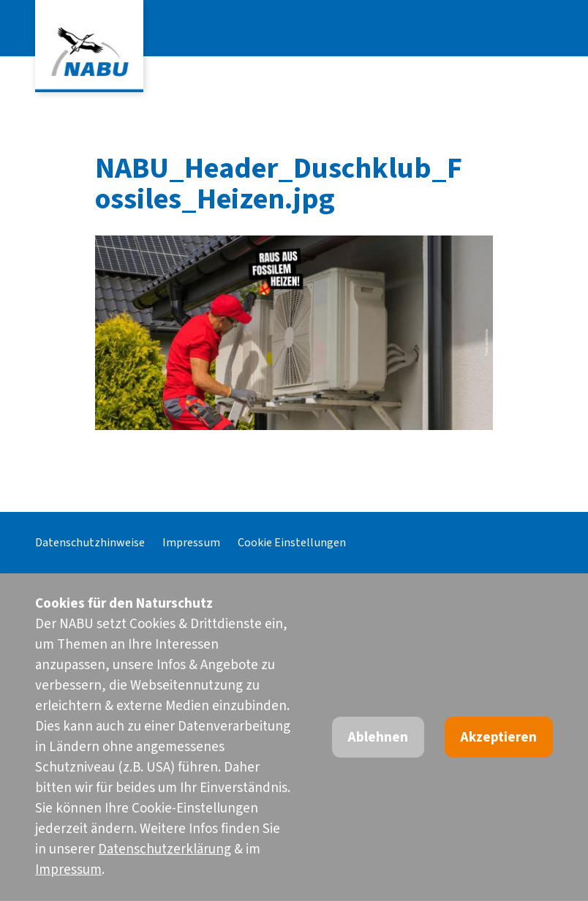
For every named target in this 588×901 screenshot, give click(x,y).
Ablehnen (378, 738)
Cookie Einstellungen (292, 542)
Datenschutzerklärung (165, 849)
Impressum (191, 542)
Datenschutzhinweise (90, 542)
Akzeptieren (499, 738)
